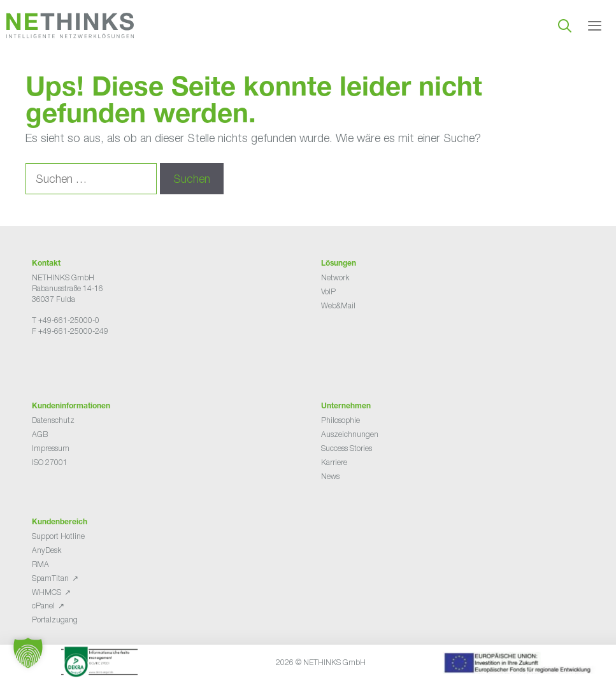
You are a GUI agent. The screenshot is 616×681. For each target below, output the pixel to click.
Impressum (51, 448)
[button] (28, 653)
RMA (40, 564)
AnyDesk (47, 550)
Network (335, 277)
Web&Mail (338, 305)
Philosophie (340, 420)
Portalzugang (55, 620)
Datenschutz (53, 420)
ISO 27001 (50, 462)
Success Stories (347, 448)
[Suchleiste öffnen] (565, 25)
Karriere (334, 462)
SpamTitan (50, 578)
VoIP (328, 291)
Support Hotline (58, 536)
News (330, 476)
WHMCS (47, 592)
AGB (40, 434)
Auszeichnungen (350, 434)
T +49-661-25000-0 (66, 320)
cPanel (43, 606)
